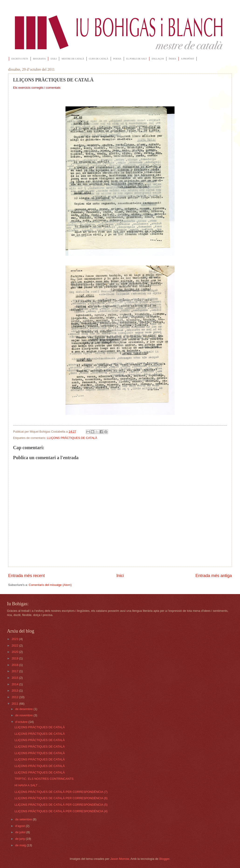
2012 (15, 697)
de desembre (24, 709)
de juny (20, 839)
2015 (15, 678)
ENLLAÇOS (158, 59)
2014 (15, 684)
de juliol (21, 832)
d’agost (20, 826)
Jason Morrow (120, 859)
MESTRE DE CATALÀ (73, 59)
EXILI (54, 59)
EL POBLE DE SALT (137, 59)
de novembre (24, 715)
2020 (15, 652)
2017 (15, 671)
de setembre (24, 819)
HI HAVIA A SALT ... (28, 785)
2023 (15, 639)
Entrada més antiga (214, 576)
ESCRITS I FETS (20, 59)
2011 (15, 704)
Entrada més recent (26, 576)
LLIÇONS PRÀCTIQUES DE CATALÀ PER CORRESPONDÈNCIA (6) (61, 798)
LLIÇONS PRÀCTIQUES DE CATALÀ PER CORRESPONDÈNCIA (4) (61, 811)
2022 (15, 646)
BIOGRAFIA (39, 59)
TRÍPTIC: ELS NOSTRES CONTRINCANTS (44, 779)
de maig (21, 845)
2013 (15, 691)
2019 (15, 658)
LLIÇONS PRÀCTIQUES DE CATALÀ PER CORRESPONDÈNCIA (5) (61, 805)
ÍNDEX (172, 59)
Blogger (165, 859)
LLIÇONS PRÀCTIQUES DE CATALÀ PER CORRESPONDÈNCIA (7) (61, 792)
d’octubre (22, 722)
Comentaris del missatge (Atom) (50, 585)
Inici (120, 576)
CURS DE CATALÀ (99, 59)
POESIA (117, 59)
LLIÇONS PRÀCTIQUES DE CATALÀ (72, 438)
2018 (15, 665)
